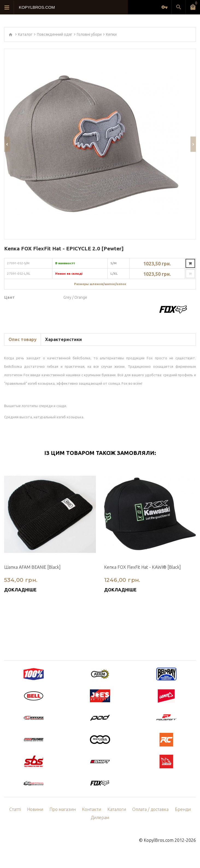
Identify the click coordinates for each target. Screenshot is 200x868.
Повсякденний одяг (55, 34)
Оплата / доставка (150, 809)
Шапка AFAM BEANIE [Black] (32, 567)
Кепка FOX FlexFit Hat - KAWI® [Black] (142, 567)
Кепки (111, 34)
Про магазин (63, 809)
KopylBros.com (159, 840)
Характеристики (64, 339)
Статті (15, 809)
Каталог (25, 34)
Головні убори (89, 34)
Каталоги (117, 809)
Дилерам (100, 817)
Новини (35, 809)
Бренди (183, 809)
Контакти (92, 809)
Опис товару (23, 339)
